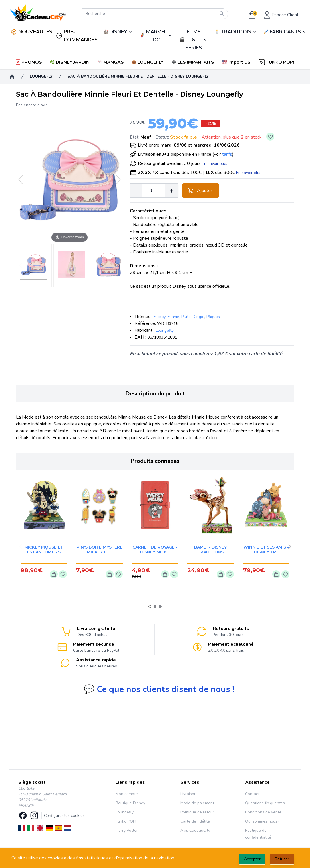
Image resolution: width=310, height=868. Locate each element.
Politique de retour (197, 812)
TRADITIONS (236, 32)
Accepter (252, 859)
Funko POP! (126, 821)
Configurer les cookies (64, 816)
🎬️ (193, 40)
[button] (237, 62)
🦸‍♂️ (156, 36)
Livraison (188, 794)
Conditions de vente (263, 812)
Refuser (282, 859)
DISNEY (118, 32)
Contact (252, 794)
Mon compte (127, 794)
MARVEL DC (156, 36)
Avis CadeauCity (195, 830)
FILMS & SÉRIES (194, 40)
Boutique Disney (130, 803)
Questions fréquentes (265, 803)
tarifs (227, 154)
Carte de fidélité (195, 821)
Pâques (213, 317)
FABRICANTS (285, 32)
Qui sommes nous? (262, 821)
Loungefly (165, 330)
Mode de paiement (197, 803)
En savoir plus (215, 164)
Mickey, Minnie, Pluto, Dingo (178, 317)
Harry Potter (127, 830)
